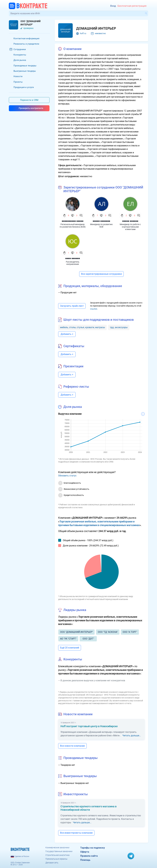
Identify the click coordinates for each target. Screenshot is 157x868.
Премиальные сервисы (56, 859)
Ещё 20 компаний (70, 648)
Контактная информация (26, 38)
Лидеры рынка (75, 610)
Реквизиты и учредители (26, 44)
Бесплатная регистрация (132, 6)
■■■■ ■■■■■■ (73, 258)
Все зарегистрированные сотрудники (101, 274)
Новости (18, 76)
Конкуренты (20, 55)
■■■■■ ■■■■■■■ (101, 221)
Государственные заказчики (59, 851)
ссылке (94, 309)
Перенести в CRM (29, 100)
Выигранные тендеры (25, 71)
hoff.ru (83, 33)
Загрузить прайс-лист (72, 306)
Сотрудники (20, 49)
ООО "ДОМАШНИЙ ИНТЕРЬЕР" (76, 632)
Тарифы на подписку (93, 848)
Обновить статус (67, 476)
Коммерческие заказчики (57, 848)
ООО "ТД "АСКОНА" (108, 632)
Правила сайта (89, 856)
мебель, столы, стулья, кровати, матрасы (82, 327)
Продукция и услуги (24, 87)
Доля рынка (20, 60)
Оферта (85, 852)
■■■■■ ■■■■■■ (130, 221)
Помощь (85, 860)
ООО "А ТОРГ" (130, 632)
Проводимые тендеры (25, 66)
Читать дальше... (132, 736)
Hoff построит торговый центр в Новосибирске (89, 726)
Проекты (18, 82)
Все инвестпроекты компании (76, 833)
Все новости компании (72, 746)
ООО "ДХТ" (88, 639)
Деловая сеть (52, 863)
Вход (113, 6)
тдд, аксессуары (119, 327)
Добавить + (67, 334)
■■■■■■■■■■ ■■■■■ (73, 221)
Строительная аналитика (57, 855)
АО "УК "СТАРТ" (68, 639)
